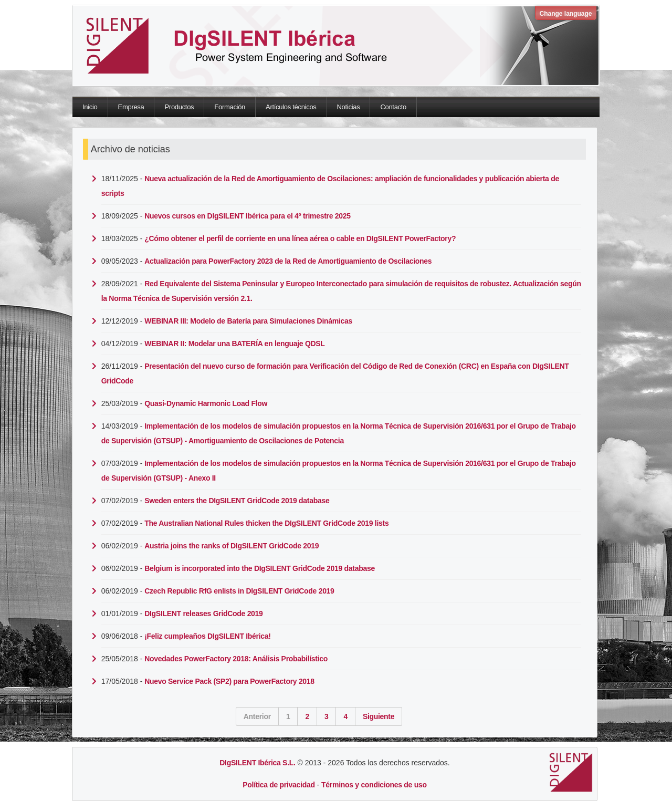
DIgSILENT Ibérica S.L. (257, 763)
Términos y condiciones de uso (374, 785)
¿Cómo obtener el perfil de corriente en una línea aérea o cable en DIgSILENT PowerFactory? (300, 238)
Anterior (257, 716)
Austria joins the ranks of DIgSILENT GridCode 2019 (232, 546)
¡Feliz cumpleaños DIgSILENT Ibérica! (207, 636)
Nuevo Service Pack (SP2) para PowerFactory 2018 (229, 681)
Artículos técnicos (291, 107)
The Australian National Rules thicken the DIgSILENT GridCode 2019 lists (266, 523)
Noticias (349, 107)
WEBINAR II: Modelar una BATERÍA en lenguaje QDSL (234, 344)
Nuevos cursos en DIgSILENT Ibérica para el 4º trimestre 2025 (248, 216)
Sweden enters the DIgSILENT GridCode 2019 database (237, 501)
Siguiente (379, 716)
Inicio (90, 107)
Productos (179, 107)
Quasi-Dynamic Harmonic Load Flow (206, 403)
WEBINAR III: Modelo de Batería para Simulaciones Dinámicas (248, 321)
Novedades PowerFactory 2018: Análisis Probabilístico (236, 659)
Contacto (393, 107)
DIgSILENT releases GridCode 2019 (203, 614)
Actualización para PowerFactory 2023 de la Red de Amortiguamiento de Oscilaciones (288, 261)
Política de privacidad (279, 785)
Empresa (131, 107)
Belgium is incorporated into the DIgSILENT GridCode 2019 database (260, 568)
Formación (230, 107)
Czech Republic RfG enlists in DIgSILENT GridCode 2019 (239, 591)
